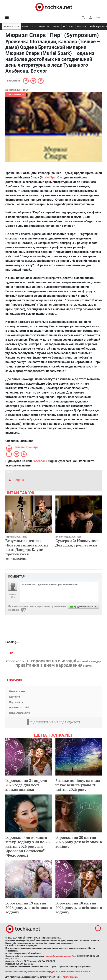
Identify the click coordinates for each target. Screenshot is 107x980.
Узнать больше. (70, 977)
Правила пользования (16, 972)
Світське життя (40, 27)
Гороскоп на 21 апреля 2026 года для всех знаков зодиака (26, 785)
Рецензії (19, 480)
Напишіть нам (17, 691)
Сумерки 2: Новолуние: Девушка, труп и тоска (77, 543)
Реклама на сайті (19, 708)
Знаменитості (11, 27)
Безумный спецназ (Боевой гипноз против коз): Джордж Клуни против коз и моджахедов (27, 550)
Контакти (15, 697)
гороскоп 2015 (18, 661)
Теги (11, 653)
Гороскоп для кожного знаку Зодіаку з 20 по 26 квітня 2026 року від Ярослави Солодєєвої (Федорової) (27, 846)
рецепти (87, 666)
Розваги (82, 27)
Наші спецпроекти (20, 713)
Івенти (56, 27)
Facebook (39, 461)
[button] (91, 17)
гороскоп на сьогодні (54, 661)
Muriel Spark (50, 177)
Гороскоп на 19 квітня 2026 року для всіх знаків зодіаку (29, 908)
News (25, 27)
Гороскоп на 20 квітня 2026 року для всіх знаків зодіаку (79, 842)
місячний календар (89, 662)
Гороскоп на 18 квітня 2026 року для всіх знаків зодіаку (79, 908)
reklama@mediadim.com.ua (58, 956)
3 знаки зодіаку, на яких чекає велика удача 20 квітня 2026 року (78, 785)
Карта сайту (16, 702)
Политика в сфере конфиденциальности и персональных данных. (59, 972)
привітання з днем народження (49, 665)
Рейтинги (68, 27)
